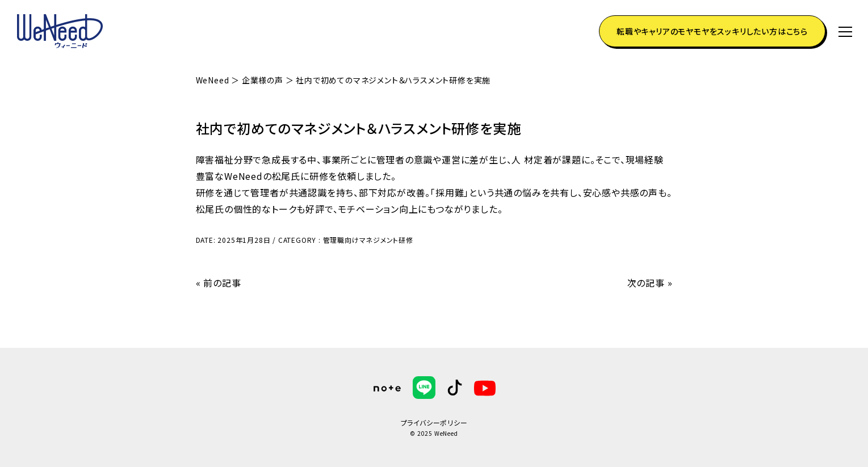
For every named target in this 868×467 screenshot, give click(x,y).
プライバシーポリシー (434, 422)
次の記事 (646, 283)
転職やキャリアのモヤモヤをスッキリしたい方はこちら (712, 31)
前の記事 (222, 283)
